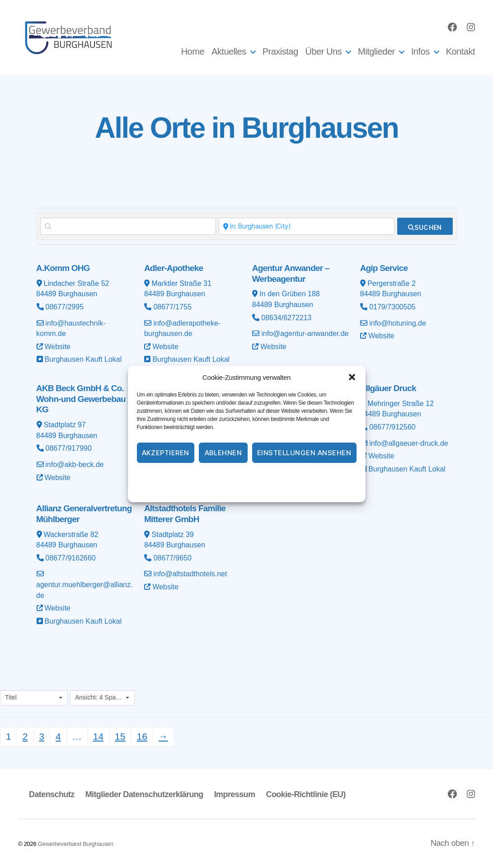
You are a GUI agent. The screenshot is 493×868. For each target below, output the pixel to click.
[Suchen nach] (128, 226)
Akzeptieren (166, 453)
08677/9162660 (71, 558)
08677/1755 (172, 307)
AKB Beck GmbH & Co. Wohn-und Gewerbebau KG (81, 399)
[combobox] (34, 698)
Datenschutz (258, 476)
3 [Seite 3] (42, 736)
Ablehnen (223, 453)
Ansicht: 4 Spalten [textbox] (99, 697)
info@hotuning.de (398, 323)
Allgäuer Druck (388, 388)
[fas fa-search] (425, 226)
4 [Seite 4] (58, 736)
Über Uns (324, 51)
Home (193, 51)
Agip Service (384, 268)
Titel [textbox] (11, 697)
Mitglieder (376, 51)
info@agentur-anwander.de (305, 334)
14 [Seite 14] (98, 736)
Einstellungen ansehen (304, 453)
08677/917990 (69, 448)
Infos (420, 51)
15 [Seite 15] (120, 736)
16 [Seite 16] (142, 736)
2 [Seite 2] (25, 736)
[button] (352, 377)
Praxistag (280, 51)
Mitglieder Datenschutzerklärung (144, 794)
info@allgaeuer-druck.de (409, 443)
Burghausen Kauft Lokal (83, 359)
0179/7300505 (392, 307)
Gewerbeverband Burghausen (76, 844)
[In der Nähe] (307, 226)
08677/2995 (65, 307)
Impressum (298, 476)
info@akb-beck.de (75, 464)
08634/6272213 (286, 318)
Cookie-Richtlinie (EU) (305, 794)
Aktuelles (229, 51)
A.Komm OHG (63, 268)
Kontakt (460, 51)
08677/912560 (392, 427)
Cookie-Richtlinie (210, 476)
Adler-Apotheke (174, 268)
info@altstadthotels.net (190, 574)
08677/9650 (172, 558)
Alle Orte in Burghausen (246, 128)
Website (58, 347)
